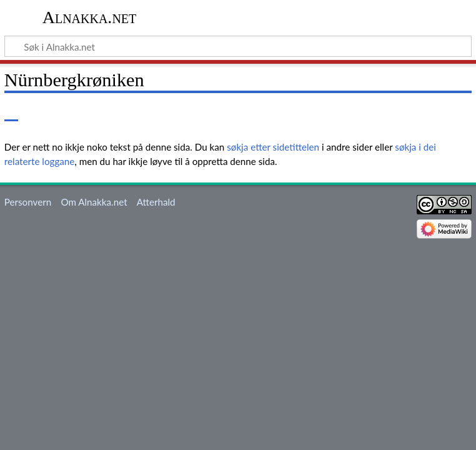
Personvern (28, 202)
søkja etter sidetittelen (273, 147)
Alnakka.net (90, 17)
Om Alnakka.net (94, 202)
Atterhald (156, 202)
